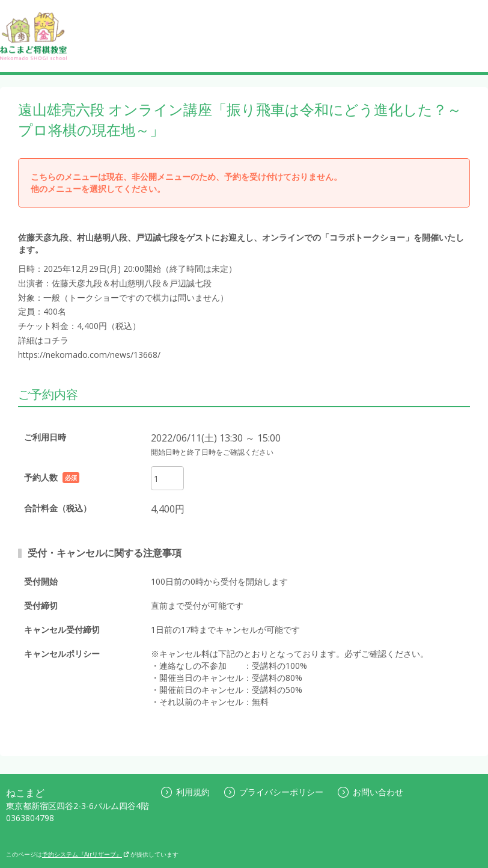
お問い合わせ (371, 792)
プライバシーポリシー (274, 792)
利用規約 (185, 792)
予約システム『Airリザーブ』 (86, 854)
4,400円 (168, 509)
